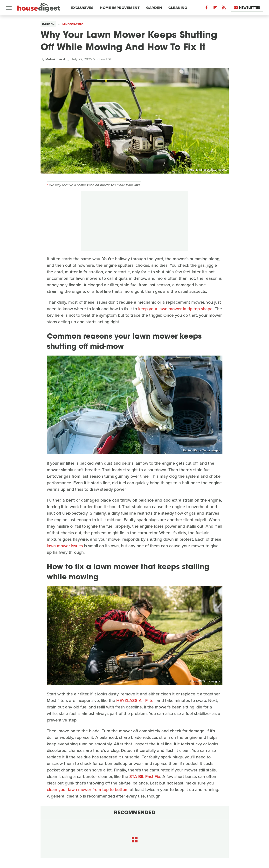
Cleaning (178, 8)
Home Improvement (120, 8)
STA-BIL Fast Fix (145, 777)
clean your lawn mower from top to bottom (88, 790)
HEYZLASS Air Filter (135, 700)
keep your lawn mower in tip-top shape (175, 309)
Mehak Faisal (55, 59)
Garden (154, 8)
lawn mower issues (65, 546)
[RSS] (224, 9)
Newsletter (247, 8)
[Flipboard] (215, 9)
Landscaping (73, 24)
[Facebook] (207, 9)
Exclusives (82, 8)
